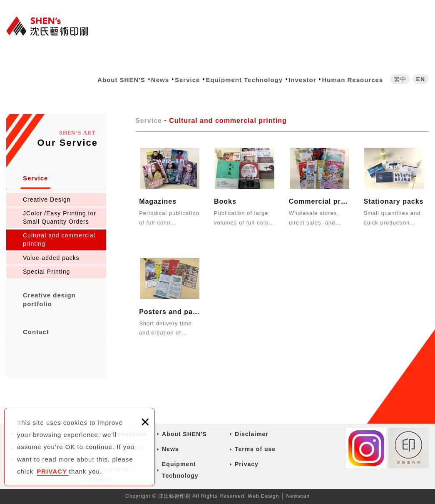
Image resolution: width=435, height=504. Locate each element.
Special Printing (46, 272)
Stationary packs (394, 191)
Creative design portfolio (49, 299)
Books (245, 191)
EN (421, 79)
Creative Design (47, 200)
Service (187, 80)
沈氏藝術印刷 (52, 26)
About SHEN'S (121, 80)
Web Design (263, 496)
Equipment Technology (244, 80)
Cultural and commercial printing (59, 240)
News (160, 80)
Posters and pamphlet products (170, 301)
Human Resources (352, 80)
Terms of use (255, 449)
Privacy (247, 464)
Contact (36, 332)
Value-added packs (51, 258)
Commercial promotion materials (319, 191)
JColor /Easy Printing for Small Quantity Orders (60, 217)
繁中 (400, 79)
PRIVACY (53, 471)
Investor (302, 80)
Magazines (170, 191)
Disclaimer (252, 434)
